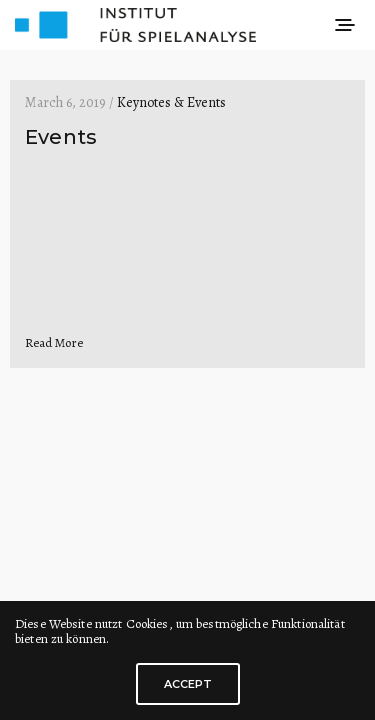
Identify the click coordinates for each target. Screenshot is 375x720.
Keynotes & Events (171, 102)
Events (61, 137)
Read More (54, 342)
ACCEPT (188, 684)
